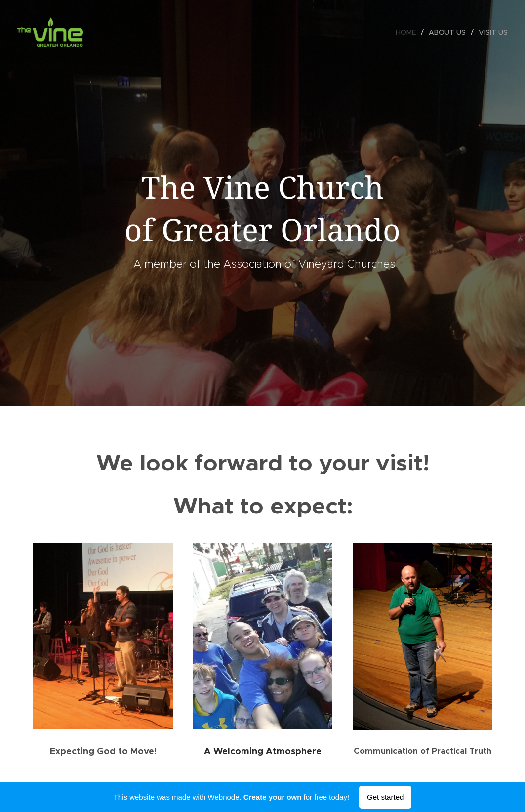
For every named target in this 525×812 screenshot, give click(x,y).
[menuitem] (408, 32)
